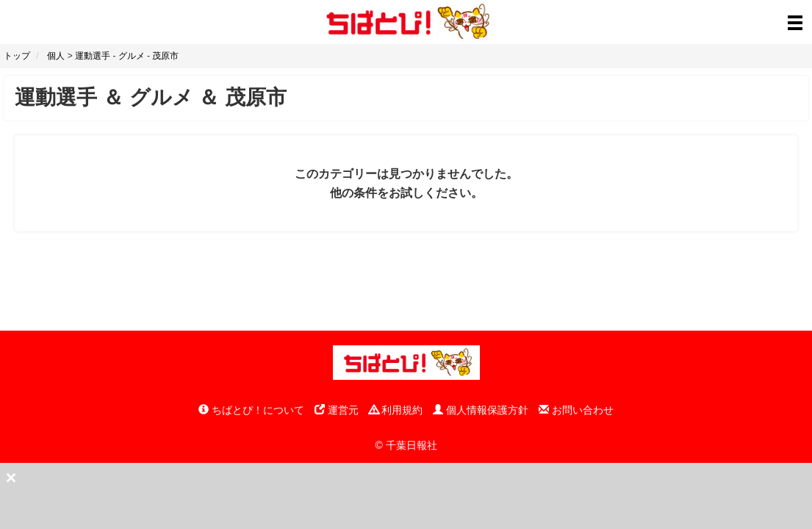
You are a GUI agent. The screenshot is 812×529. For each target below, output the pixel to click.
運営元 (337, 410)
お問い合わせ (576, 410)
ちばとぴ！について (251, 410)
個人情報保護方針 (481, 410)
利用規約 (396, 410)
